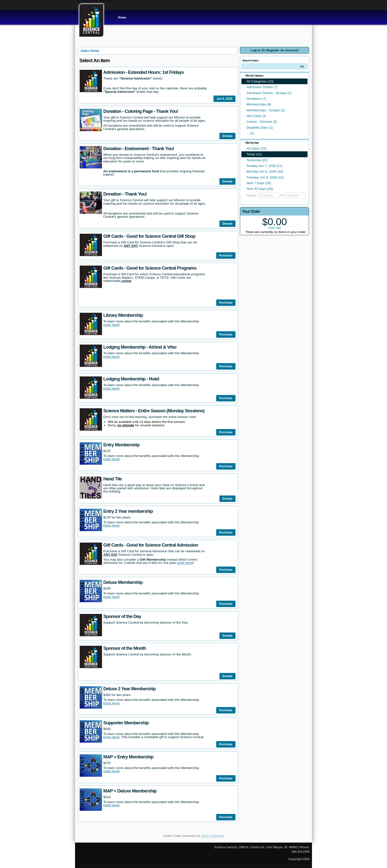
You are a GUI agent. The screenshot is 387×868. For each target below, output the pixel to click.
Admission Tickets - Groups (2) (269, 93)
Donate (227, 136)
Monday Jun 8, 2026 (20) (265, 171)
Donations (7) (256, 99)
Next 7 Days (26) (259, 183)
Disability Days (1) (260, 128)
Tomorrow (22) (257, 160)
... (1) (250, 133)
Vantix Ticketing (212, 836)
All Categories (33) (260, 81)
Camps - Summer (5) (262, 122)
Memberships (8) (259, 104)
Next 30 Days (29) (260, 189)
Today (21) (254, 154)
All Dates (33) (256, 148)
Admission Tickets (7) (262, 87)
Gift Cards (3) (256, 116)
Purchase (226, 256)
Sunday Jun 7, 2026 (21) (264, 166)
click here (111, 325)
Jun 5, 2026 (224, 99)
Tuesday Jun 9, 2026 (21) (265, 177)
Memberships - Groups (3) (266, 110)
